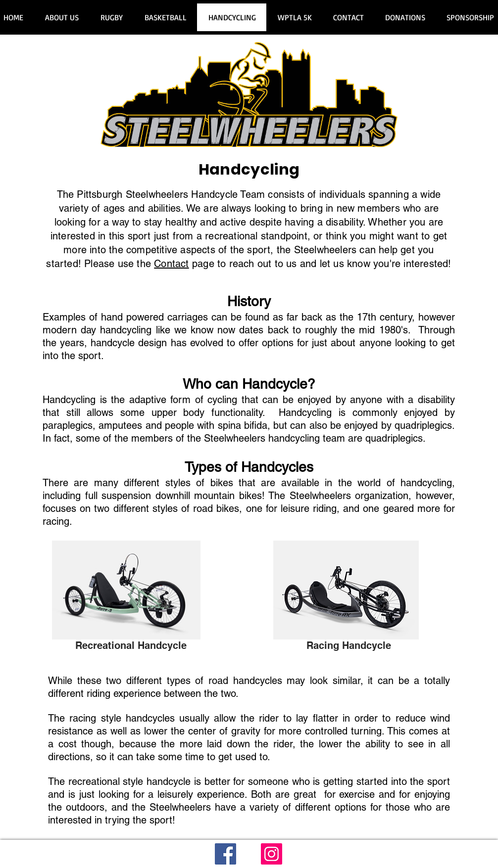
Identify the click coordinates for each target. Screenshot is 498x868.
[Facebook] (225, 854)
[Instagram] (272, 854)
